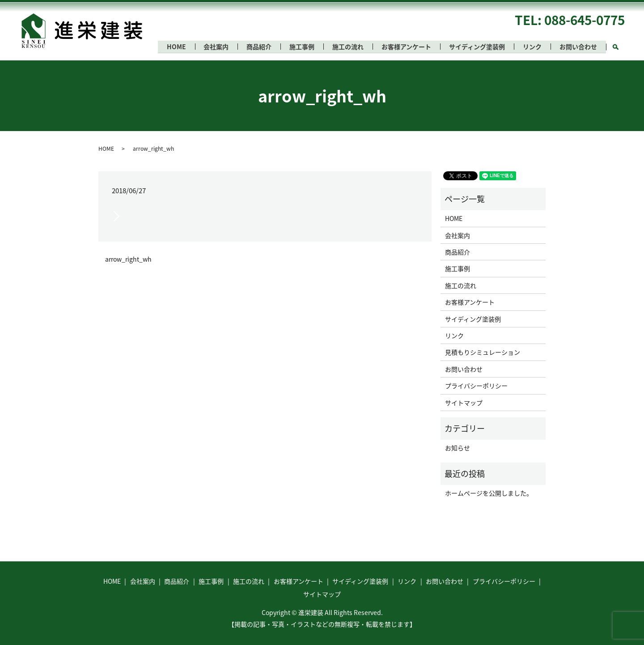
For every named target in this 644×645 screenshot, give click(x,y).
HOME (168, 47)
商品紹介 (253, 47)
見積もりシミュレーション (483, 352)
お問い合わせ (578, 47)
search (620, 45)
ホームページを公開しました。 (489, 493)
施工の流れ (344, 47)
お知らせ (458, 448)
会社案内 (209, 47)
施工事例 (297, 47)
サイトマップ (464, 403)
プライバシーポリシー (476, 386)
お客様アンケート (403, 47)
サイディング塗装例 (475, 47)
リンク (531, 47)
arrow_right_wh (128, 259)
